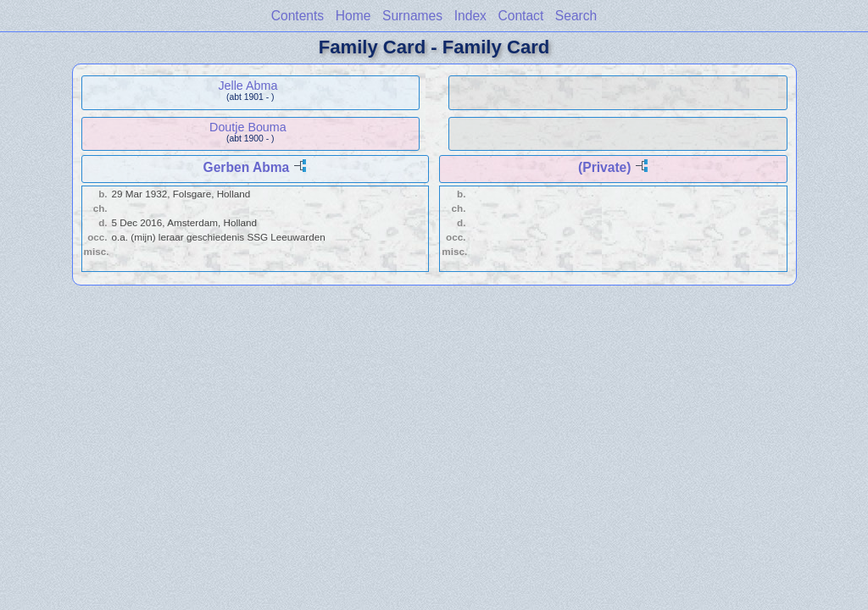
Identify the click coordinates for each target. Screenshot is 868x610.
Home (353, 16)
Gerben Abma (247, 167)
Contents (298, 16)
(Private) (604, 167)
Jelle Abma (248, 86)
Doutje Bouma (248, 127)
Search (576, 16)
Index (470, 16)
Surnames (412, 16)
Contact (520, 16)
